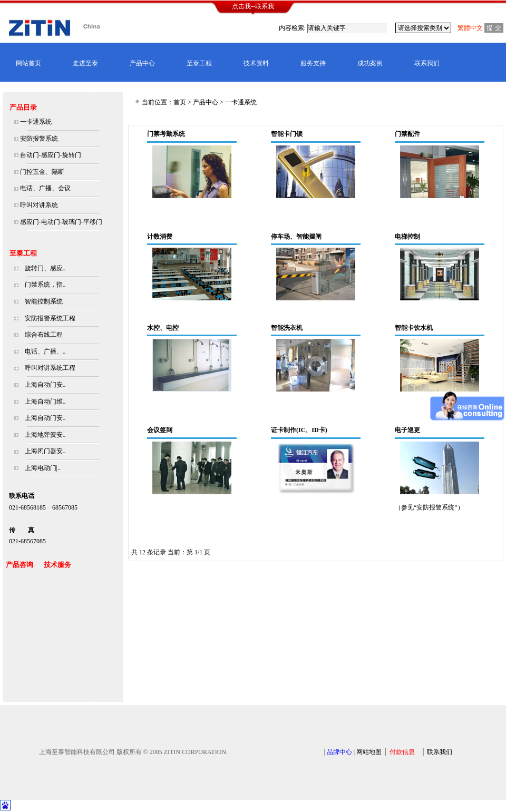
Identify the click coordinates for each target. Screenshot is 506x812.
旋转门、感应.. (45, 268)
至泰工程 (199, 63)
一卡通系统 (241, 102)
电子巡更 (407, 430)
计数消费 (160, 237)
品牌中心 (339, 752)
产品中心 (142, 63)
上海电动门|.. (43, 468)
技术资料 (256, 63)
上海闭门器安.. (45, 451)
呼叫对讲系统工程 (50, 368)
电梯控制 (407, 237)
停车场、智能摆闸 (296, 237)
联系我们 (427, 63)
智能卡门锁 (287, 134)
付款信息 (402, 752)
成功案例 (370, 63)
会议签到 (160, 430)
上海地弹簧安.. (45, 435)
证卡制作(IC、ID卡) (299, 430)
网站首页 (28, 63)
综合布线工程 (44, 335)
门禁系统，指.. (45, 285)
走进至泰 (85, 63)
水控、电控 (163, 328)
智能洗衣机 (287, 328)
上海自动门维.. (45, 402)
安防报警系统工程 (50, 318)
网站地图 (369, 752)
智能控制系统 (44, 301)
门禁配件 (407, 134)
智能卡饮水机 (414, 328)
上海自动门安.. (45, 385)
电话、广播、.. (45, 351)
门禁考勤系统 (166, 134)
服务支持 (313, 63)
